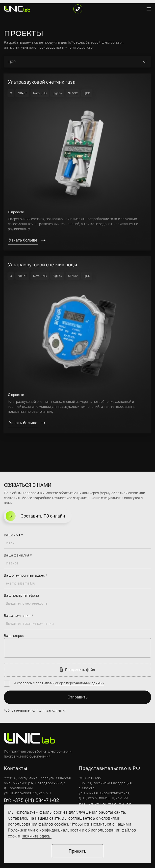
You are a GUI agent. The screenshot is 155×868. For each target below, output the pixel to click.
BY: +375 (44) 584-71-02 (31, 800)
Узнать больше (23, 240)
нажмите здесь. (37, 836)
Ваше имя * (13, 535)
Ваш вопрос (14, 636)
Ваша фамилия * (18, 555)
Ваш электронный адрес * (26, 575)
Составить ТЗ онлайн (35, 516)
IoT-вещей (76, 42)
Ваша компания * (18, 616)
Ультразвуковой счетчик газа (42, 82)
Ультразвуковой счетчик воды (42, 265)
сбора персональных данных (80, 683)
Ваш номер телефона (22, 595)
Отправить (78, 697)
